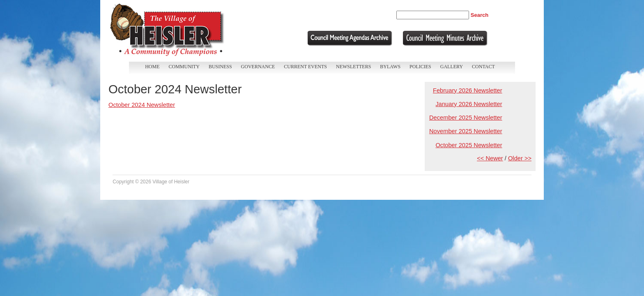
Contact (483, 67)
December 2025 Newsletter (466, 118)
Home (152, 67)
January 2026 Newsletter (469, 104)
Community (184, 67)
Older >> (520, 158)
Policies (420, 67)
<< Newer (490, 158)
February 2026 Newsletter (468, 90)
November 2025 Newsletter (466, 131)
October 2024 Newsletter (142, 105)
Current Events (305, 67)
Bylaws (390, 67)
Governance (258, 67)
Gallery (452, 67)
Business (220, 67)
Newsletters (353, 67)
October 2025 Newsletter (469, 145)
